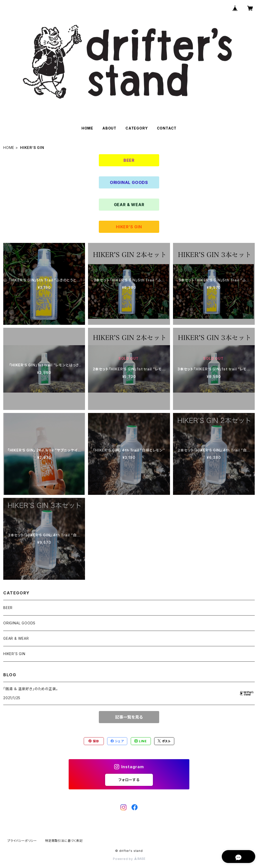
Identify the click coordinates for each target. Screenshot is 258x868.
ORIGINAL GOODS (129, 182)
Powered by (129, 859)
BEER (129, 160)
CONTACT (167, 128)
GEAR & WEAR (129, 205)
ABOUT (109, 128)
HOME (87, 128)
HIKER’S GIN (129, 227)
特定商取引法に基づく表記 (64, 841)
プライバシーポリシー (22, 841)
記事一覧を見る (129, 717)
